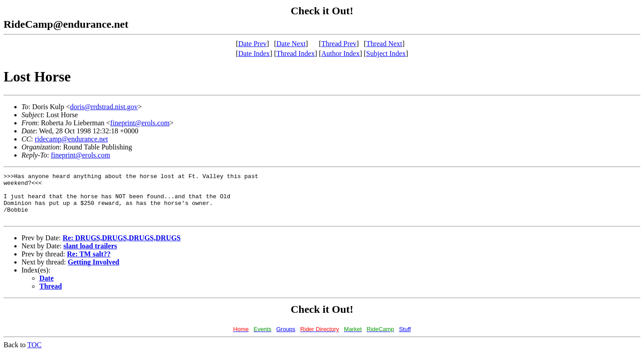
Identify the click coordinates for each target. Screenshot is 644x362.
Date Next (291, 44)
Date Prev (253, 44)
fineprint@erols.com (140, 123)
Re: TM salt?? (89, 263)
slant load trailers (90, 255)
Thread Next (384, 44)
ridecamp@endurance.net (72, 139)
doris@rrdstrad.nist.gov (104, 107)
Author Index (340, 53)
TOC (34, 354)
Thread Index (296, 53)
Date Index (254, 53)
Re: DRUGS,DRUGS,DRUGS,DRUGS (122, 247)
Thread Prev (339, 44)
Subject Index (386, 53)
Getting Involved (94, 271)
